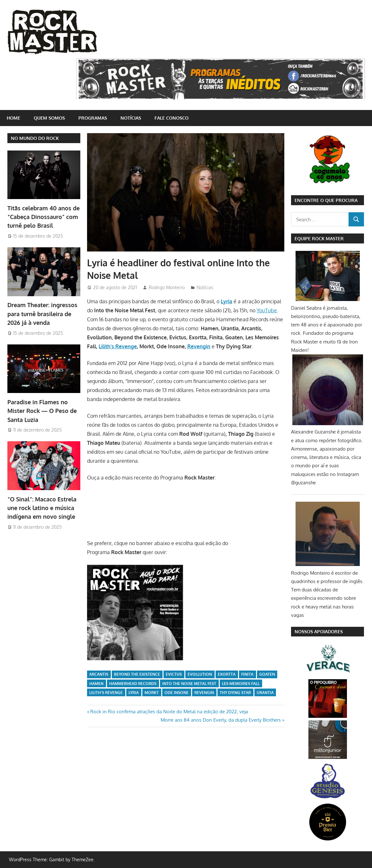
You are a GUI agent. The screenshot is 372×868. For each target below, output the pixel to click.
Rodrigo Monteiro (167, 287)
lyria (134, 693)
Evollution (200, 674)
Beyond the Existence (137, 674)
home (13, 118)
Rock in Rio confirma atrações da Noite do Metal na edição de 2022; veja (169, 712)
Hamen (96, 684)
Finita (247, 674)
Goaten (267, 674)
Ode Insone (177, 693)
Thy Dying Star (235, 693)
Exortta (227, 674)
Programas (93, 118)
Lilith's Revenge (106, 693)
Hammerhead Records (133, 684)
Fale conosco (172, 118)
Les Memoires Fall (241, 684)
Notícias (131, 118)
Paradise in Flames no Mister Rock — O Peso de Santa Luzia (42, 411)
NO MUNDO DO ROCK (35, 138)
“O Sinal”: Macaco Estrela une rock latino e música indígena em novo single (42, 508)
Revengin (199, 346)
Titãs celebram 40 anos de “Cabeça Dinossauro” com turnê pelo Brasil (44, 217)
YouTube (267, 310)
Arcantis (99, 674)
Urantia (265, 693)
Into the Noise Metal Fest (189, 684)
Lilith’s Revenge (118, 346)
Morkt (152, 693)
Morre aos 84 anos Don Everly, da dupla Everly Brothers (221, 720)
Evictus (174, 674)
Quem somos (49, 118)
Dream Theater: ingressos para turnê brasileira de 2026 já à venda (42, 314)
